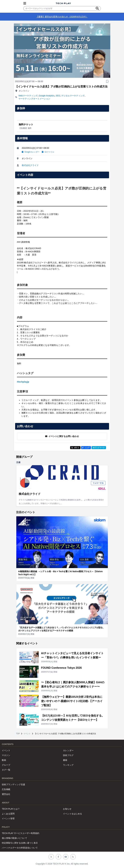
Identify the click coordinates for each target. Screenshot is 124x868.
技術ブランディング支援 (13, 784)
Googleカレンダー (31, 152)
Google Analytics (47, 96)
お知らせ (67, 809)
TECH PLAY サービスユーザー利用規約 (21, 833)
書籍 (65, 760)
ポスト (75, 448)
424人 (102, 488)
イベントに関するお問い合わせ (62, 436)
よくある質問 (8, 814)
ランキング (68, 765)
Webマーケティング (28, 96)
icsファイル (48, 152)
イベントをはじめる (72, 814)
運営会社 (6, 794)
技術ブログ (68, 755)
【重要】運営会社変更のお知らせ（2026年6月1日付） (62, 17)
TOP (18, 734)
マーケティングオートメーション (34, 99)
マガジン (6, 755)
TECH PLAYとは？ (11, 809)
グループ (6, 765)
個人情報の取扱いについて (14, 838)
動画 (4, 760)
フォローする (98, 483)
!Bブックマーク (99, 448)
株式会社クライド (30, 165)
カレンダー (68, 750)
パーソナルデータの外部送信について (20, 848)
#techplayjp (23, 382)
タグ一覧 (6, 770)
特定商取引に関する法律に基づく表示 (20, 843)
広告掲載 (6, 789)
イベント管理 (8, 819)
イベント (27, 734)
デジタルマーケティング (73, 96)
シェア (86, 448)
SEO (58, 96)
